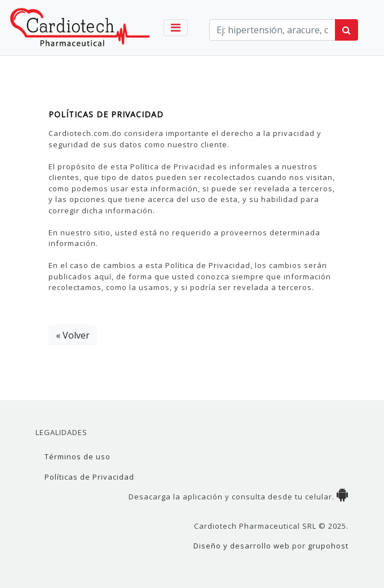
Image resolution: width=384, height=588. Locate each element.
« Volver (73, 335)
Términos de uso (78, 457)
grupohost (328, 546)
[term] (273, 30)
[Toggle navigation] (176, 28)
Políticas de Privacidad (89, 477)
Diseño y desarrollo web (242, 546)
